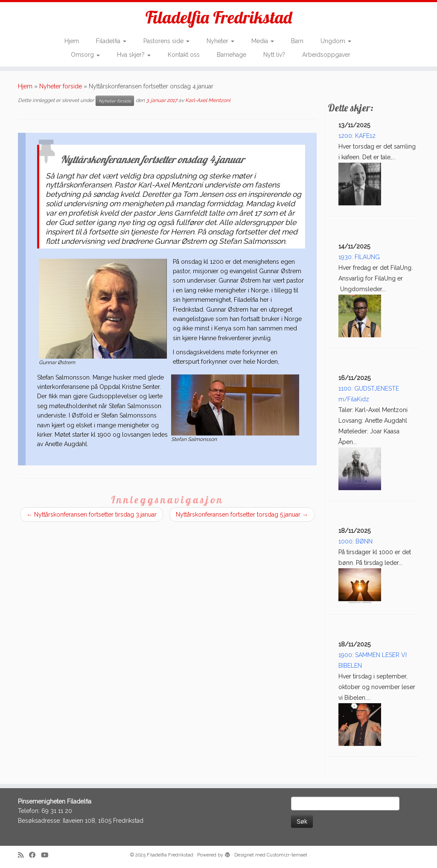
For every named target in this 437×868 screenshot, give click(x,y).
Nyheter (220, 41)
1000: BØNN (355, 541)
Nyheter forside (61, 86)
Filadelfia (111, 41)
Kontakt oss (184, 55)
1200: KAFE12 (357, 136)
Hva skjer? (134, 55)
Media (263, 41)
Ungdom (336, 41)
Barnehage (232, 55)
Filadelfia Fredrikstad (219, 17)
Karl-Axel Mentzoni (208, 100)
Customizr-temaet (287, 855)
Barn (297, 41)
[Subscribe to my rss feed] (23, 855)
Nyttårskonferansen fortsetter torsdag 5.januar (242, 514)
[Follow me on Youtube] (47, 855)
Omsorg (85, 55)
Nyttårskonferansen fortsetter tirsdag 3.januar (92, 514)
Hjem (72, 41)
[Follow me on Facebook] (35, 855)
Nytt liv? (274, 55)
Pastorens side (166, 41)
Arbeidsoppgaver (326, 55)
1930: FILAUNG (359, 257)
